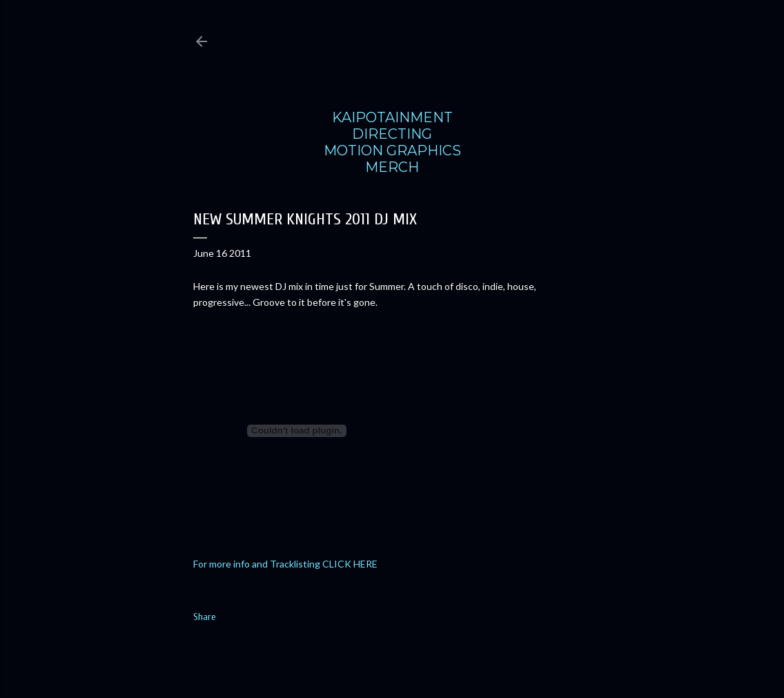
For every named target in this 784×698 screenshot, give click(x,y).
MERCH (392, 167)
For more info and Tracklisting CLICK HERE (285, 564)
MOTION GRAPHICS (392, 151)
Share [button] (205, 617)
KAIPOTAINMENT (392, 117)
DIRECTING (392, 134)
